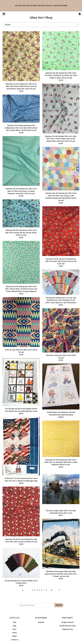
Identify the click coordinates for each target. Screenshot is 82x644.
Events (15, 633)
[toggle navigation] (4, 14)
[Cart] (80, 14)
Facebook (41, 622)
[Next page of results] (59, 590)
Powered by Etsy (67, 629)
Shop (15, 622)
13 (51, 590)
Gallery (15, 636)
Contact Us (15, 640)
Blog (15, 626)
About (15, 629)
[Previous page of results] (23, 590)
